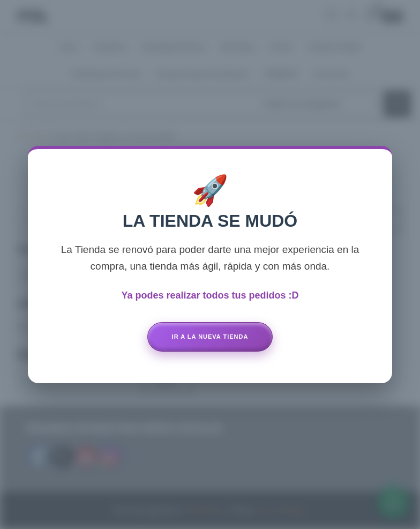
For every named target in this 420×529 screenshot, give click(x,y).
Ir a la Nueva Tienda (210, 337)
